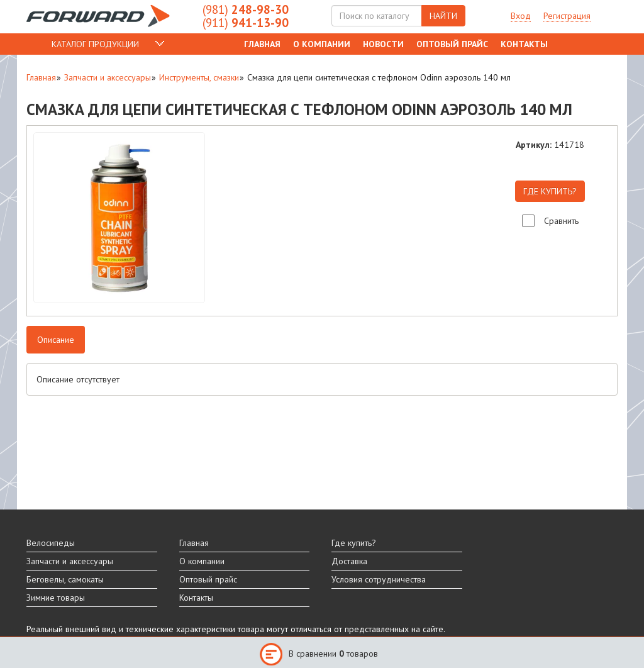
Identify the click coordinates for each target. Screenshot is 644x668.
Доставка (349, 561)
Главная (262, 44)
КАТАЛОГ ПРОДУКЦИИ (95, 44)
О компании (322, 44)
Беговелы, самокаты (65, 579)
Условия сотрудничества (379, 579)
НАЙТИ (443, 16)
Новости (383, 44)
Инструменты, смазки (199, 77)
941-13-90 (246, 23)
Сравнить (561, 221)
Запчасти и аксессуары (108, 77)
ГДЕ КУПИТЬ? (550, 191)
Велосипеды (51, 543)
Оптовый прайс (452, 44)
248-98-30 (246, 9)
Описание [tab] (56, 340)
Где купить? (354, 543)
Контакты (524, 44)
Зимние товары (56, 598)
